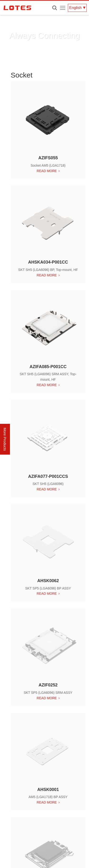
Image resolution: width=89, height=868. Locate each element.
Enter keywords (55, 8)
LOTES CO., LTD (17, 8)
